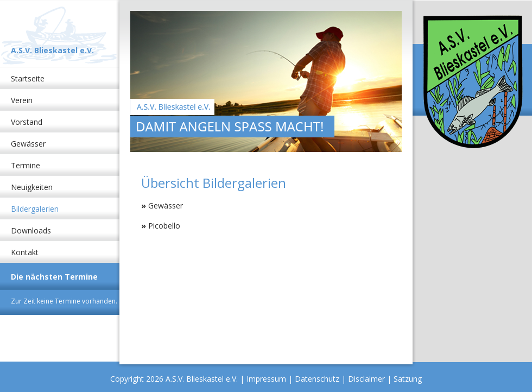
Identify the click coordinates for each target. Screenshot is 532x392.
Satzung (408, 379)
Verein (22, 100)
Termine (26, 165)
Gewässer (28, 144)
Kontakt (25, 252)
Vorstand (27, 122)
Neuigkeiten (32, 187)
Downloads (31, 230)
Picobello (164, 226)
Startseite (28, 78)
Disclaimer (366, 379)
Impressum (266, 379)
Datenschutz (317, 379)
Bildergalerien (35, 209)
